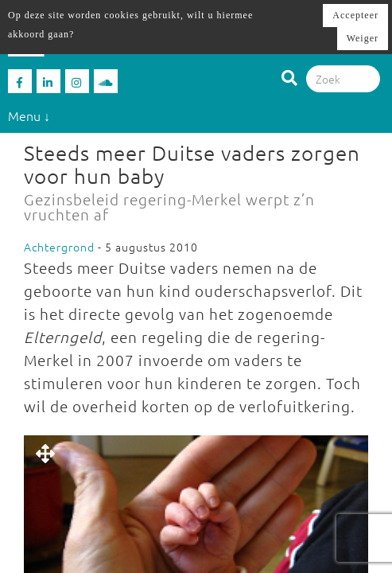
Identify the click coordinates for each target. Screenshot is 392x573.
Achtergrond (59, 247)
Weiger (363, 38)
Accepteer (355, 15)
